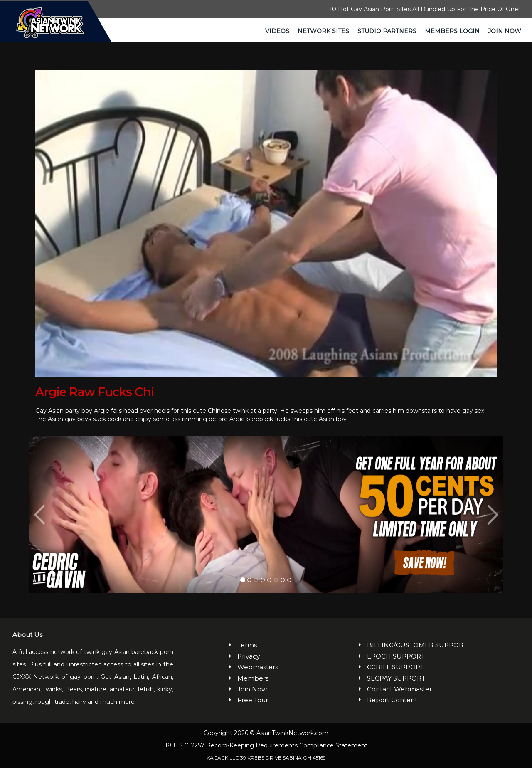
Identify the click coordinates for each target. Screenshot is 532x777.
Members (253, 687)
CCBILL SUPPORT (395, 676)
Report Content (392, 709)
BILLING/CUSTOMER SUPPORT (417, 654)
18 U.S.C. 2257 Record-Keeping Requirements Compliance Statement (266, 754)
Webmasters (258, 676)
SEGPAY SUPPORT (396, 687)
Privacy (249, 665)
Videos (277, 31)
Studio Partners (387, 31)
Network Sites (323, 31)
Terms (247, 654)
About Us (27, 644)
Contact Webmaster (399, 698)
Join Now (505, 31)
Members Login (452, 31)
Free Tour (253, 709)
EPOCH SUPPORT (396, 665)
